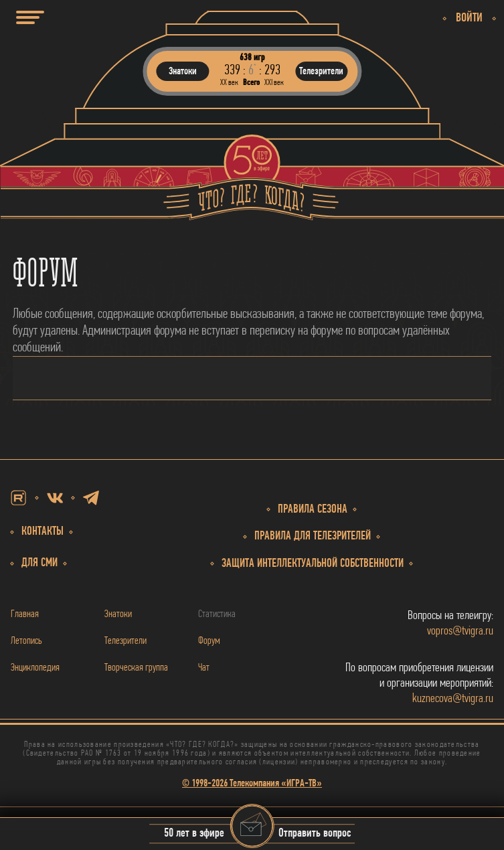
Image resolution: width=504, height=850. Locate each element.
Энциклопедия (35, 668)
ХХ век (229, 83)
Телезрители (125, 641)
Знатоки (118, 614)
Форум (209, 641)
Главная (25, 614)
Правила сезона (313, 510)
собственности (313, 564)
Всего (251, 83)
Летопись (26, 641)
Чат (204, 668)
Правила (313, 536)
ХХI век (274, 83)
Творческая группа (136, 668)
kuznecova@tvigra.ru (453, 699)
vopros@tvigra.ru (460, 631)
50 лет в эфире (194, 834)
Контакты (43, 532)
